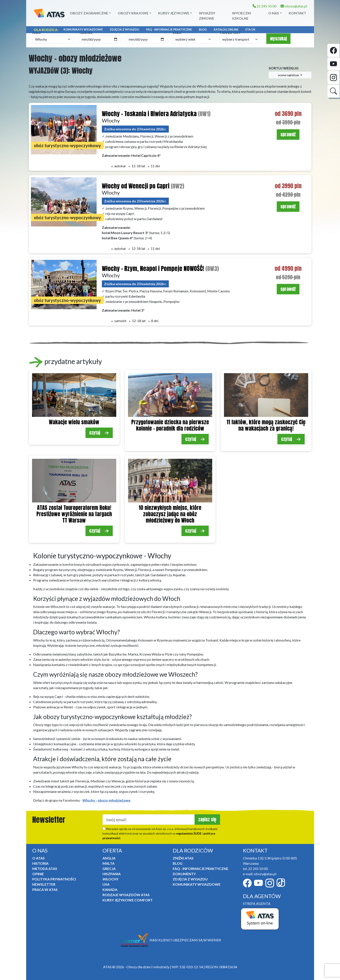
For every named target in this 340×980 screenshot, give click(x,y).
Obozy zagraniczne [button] (89, 13)
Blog (203, 29)
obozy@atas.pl (294, 6)
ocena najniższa (289, 75)
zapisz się (207, 819)
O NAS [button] (274, 13)
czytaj (99, 433)
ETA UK (250, 29)
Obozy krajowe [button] (133, 13)
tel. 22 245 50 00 (255, 869)
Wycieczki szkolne (242, 16)
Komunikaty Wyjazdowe (83, 29)
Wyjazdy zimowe (207, 16)
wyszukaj (278, 39)
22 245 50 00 (264, 6)
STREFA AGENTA (257, 903)
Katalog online (226, 29)
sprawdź (288, 134)
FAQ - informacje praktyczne (169, 29)
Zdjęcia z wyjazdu (124, 29)
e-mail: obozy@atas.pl (260, 874)
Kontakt (297, 13)
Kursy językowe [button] (174, 13)
